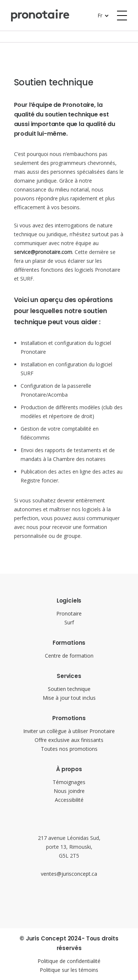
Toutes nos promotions (69, 749)
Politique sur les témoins (69, 970)
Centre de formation (69, 656)
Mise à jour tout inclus (69, 698)
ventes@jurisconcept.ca (69, 874)
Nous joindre (69, 791)
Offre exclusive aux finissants (69, 740)
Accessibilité (69, 800)
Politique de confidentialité (69, 961)
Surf (69, 622)
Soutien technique (69, 689)
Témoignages (69, 782)
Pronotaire (69, 613)
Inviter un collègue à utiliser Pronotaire (69, 731)
